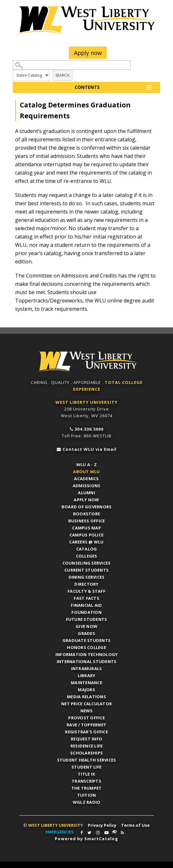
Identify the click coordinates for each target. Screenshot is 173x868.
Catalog (87, 549)
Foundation (86, 612)
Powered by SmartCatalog (86, 839)
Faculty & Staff (86, 591)
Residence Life (87, 746)
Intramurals (87, 669)
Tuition (87, 795)
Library (87, 676)
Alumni (86, 493)
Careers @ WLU (86, 542)
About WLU (86, 472)
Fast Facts (86, 598)
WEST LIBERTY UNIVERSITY (86, 402)
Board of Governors (87, 507)
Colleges (87, 556)
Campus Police (86, 535)
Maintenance (86, 683)
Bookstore (86, 514)
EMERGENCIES (60, 832)
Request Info (86, 739)
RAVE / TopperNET (86, 725)
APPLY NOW (86, 500)
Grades (86, 633)
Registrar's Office (86, 732)
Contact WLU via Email (90, 449)
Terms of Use (135, 825)
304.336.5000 (89, 429)
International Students (87, 661)
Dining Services (87, 577)
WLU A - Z (86, 465)
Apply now (88, 53)
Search (62, 75)
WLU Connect (115, 832)
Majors (86, 690)
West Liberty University (86, 21)
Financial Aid (86, 605)
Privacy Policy (102, 825)
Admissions (87, 486)
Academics (86, 479)
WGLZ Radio (87, 802)
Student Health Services (87, 760)
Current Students (86, 570)
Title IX (86, 774)
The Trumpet (87, 788)
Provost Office (86, 718)
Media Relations (86, 697)
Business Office (87, 521)
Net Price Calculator (86, 704)
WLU (86, 362)
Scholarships (86, 753)
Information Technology (87, 654)
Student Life (86, 767)
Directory (86, 584)
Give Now (86, 626)
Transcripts (86, 781)
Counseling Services (87, 563)
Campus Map (86, 528)
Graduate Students (86, 640)
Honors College (86, 647)
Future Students (87, 619)
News (87, 711)
